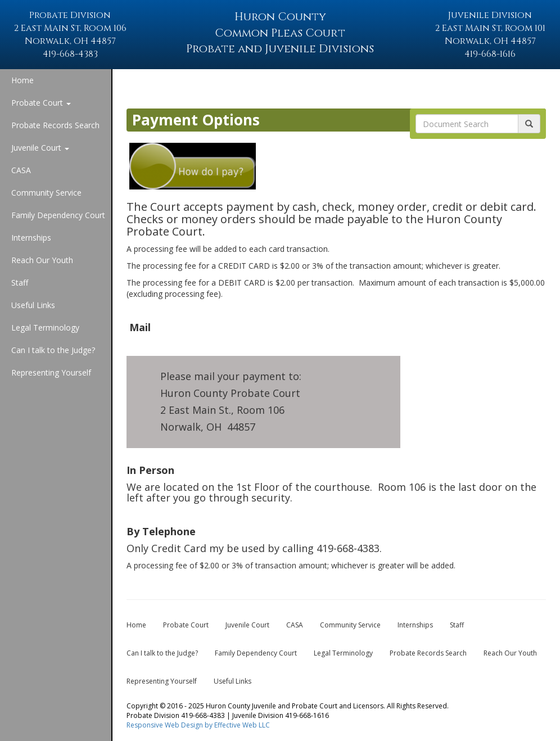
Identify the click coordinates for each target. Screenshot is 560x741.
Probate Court (41, 103)
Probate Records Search (55, 125)
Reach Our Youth (42, 260)
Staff (20, 283)
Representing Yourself (51, 372)
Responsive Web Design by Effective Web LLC (198, 725)
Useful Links (33, 305)
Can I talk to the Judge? (53, 350)
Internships (31, 238)
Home (22, 80)
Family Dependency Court (58, 215)
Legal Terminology (45, 327)
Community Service (46, 193)
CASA (21, 170)
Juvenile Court (40, 148)
